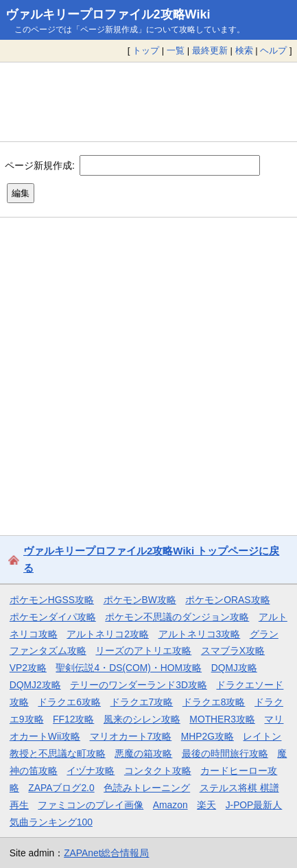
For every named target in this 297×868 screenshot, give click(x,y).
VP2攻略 (28, 668)
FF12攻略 (73, 719)
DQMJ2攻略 (35, 685)
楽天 (206, 805)
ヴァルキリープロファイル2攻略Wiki (108, 14)
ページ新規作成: (40, 165)
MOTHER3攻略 (222, 719)
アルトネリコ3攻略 (200, 634)
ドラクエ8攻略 (214, 702)
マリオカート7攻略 (131, 736)
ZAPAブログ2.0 (61, 788)
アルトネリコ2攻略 (108, 634)
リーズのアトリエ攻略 (143, 650)
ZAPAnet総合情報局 (106, 853)
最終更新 (210, 50)
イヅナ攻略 (91, 771)
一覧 (176, 50)
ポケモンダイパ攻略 (53, 617)
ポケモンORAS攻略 (227, 600)
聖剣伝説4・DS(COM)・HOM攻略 (129, 668)
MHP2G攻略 (207, 736)
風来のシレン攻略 (142, 719)
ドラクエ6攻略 (69, 702)
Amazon (170, 805)
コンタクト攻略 (158, 771)
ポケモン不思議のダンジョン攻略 (177, 617)
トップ (146, 50)
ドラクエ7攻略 (142, 702)
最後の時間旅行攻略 (225, 753)
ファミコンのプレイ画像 (91, 805)
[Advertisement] (148, 102)
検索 (244, 50)
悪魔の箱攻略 (143, 753)
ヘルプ (273, 50)
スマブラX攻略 (233, 650)
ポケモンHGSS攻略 (52, 600)
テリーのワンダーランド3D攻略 (139, 685)
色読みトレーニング (147, 788)
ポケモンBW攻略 (140, 600)
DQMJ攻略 (234, 668)
